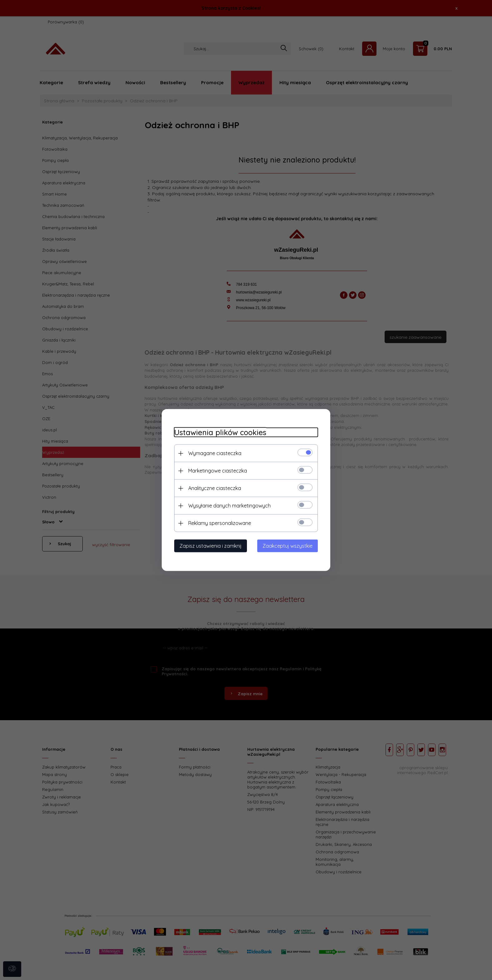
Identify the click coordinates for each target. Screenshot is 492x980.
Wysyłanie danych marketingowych (229, 506)
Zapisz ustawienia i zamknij (211, 546)
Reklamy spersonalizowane (220, 523)
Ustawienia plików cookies (220, 432)
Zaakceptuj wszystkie (288, 546)
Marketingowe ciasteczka (218, 471)
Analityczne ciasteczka (215, 488)
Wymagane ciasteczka (215, 453)
